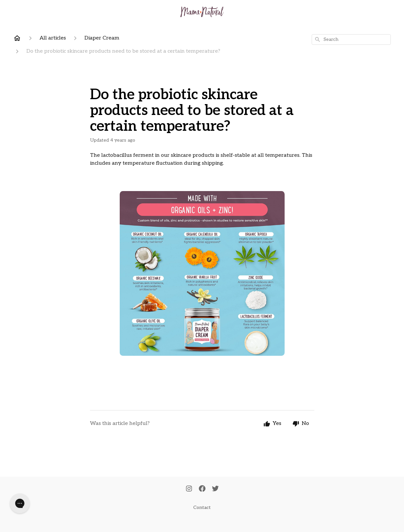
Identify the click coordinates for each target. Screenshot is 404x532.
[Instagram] (189, 489)
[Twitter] (215, 489)
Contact (202, 507)
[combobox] (351, 40)
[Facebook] (202, 489)
